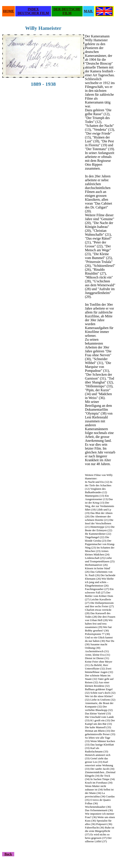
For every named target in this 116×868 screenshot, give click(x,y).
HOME (9, 11)
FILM (67, 13)
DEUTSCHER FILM (33, 13)
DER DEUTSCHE (67, 9)
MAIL (89, 11)
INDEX (33, 9)
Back (8, 854)
